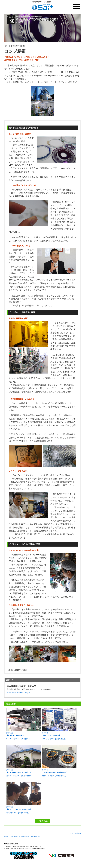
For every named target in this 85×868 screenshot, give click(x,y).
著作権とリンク (35, 837)
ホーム (6, 837)
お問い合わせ (14, 837)
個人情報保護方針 (24, 837)
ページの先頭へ (76, 833)
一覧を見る (42, 821)
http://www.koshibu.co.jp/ (18, 693)
